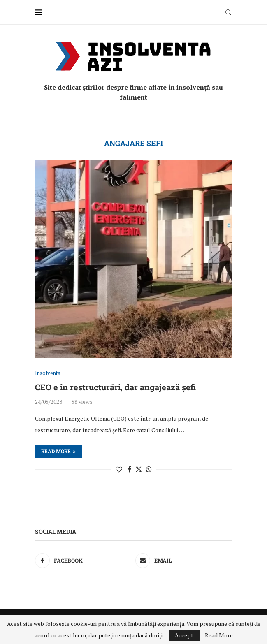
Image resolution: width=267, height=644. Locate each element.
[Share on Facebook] (129, 469)
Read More (219, 635)
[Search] (228, 12)
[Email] (184, 561)
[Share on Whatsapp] (149, 469)
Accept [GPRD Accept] (184, 635)
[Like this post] (119, 469)
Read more (58, 451)
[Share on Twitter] (139, 469)
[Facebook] (83, 561)
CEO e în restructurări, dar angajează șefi (115, 387)
